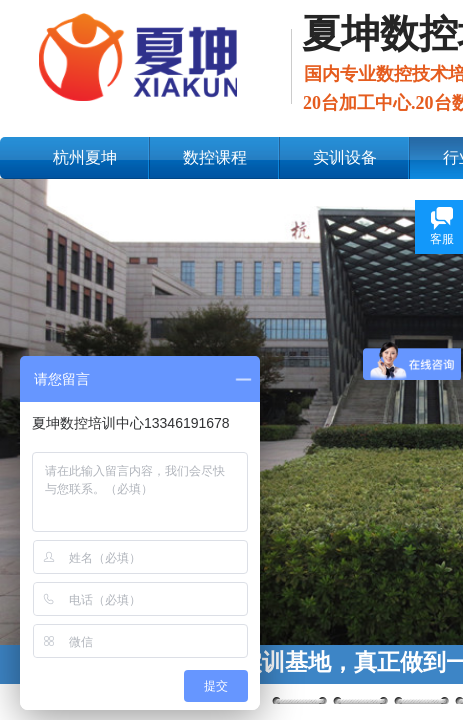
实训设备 (345, 157)
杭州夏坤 (85, 157)
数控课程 (215, 157)
